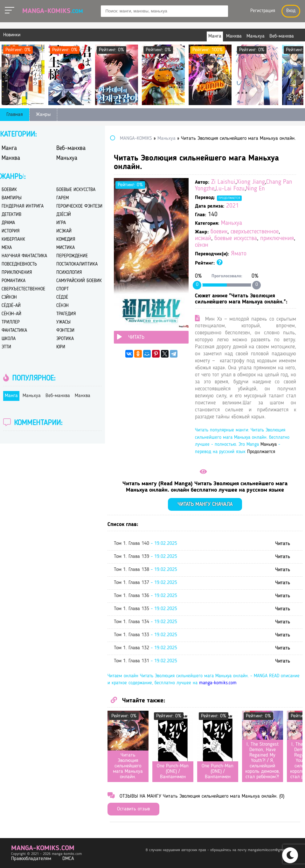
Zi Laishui (223, 182)
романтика (14, 281)
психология (69, 273)
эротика (65, 339)
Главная (15, 115)
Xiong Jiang (251, 182)
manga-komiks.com (218, 683)
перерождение (72, 256)
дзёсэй (64, 215)
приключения (277, 239)
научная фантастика (24, 256)
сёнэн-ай (11, 314)
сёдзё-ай (11, 306)
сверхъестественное (255, 232)
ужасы (63, 322)
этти (6, 347)
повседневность (19, 264)
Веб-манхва (71, 149)
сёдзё (62, 298)
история (10, 231)
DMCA (68, 859)
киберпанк (13, 240)
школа (9, 339)
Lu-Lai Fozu (230, 189)
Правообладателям (31, 859)
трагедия (66, 314)
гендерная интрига (23, 206)
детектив (11, 215)
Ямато (239, 254)
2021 (232, 206)
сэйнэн (9, 298)
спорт (62, 289)
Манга (9, 149)
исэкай (203, 239)
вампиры (12, 198)
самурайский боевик (79, 281)
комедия (66, 240)
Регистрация (263, 11)
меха (7, 248)
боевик (219, 232)
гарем (62, 198)
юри (61, 347)
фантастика (14, 331)
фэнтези (65, 331)
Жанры (43, 115)
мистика (66, 248)
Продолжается (229, 198)
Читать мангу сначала (205, 505)
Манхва (11, 158)
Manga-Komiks (53, 11)
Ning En (255, 189)
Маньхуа (232, 223)
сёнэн (202, 245)
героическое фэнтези (79, 206)
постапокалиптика (77, 264)
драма (8, 223)
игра (61, 223)
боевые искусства (236, 239)
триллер (11, 322)
